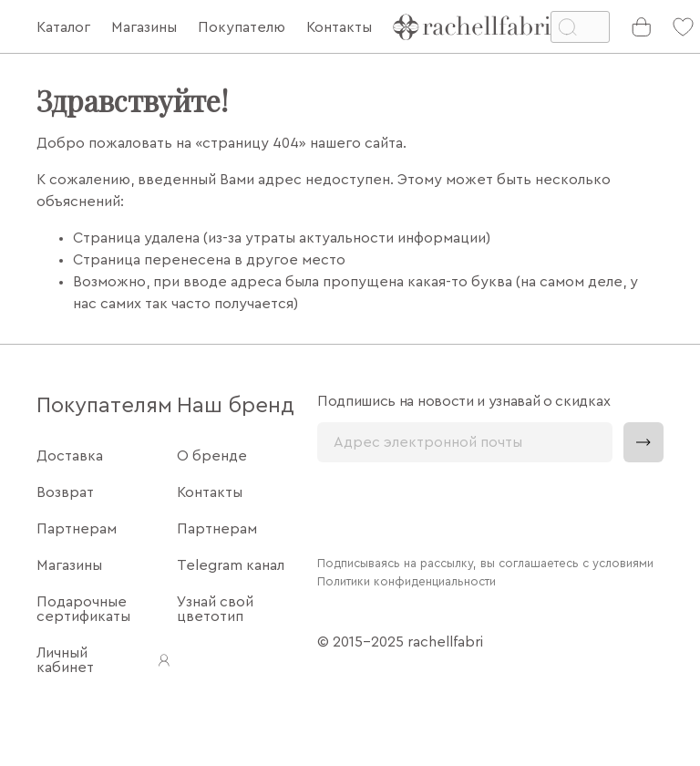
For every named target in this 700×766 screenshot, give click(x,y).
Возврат (65, 492)
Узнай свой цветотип (215, 609)
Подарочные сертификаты (83, 609)
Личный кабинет (104, 660)
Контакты (210, 492)
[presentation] (456, 507)
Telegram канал (231, 565)
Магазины (69, 565)
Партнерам (77, 529)
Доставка (70, 456)
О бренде (212, 456)
